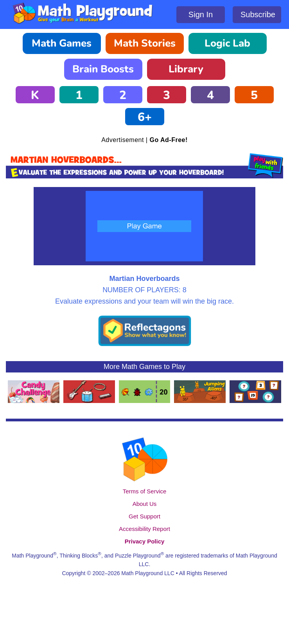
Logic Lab (227, 43)
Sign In (201, 14)
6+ (145, 117)
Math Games (62, 43)
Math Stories (145, 43)
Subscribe (258, 14)
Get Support (144, 516)
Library (186, 69)
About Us (145, 504)
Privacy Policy (145, 541)
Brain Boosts (103, 69)
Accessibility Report (144, 529)
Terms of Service (145, 491)
